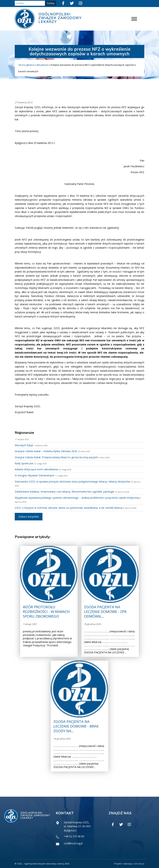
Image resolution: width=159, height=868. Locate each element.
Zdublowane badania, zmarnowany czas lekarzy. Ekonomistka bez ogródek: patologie (64, 492)
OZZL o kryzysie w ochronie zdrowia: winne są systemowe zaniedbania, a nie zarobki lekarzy (69, 508)
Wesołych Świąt (24, 445)
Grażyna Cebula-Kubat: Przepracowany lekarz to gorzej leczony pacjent (56, 457)
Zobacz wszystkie (29, 517)
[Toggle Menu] (134, 19)
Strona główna (26, 65)
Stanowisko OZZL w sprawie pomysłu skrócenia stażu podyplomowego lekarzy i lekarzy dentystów (72, 482)
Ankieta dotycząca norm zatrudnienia (36, 469)
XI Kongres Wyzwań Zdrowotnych (34, 475)
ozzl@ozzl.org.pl (73, 843)
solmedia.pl (139, 864)
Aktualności (43, 65)
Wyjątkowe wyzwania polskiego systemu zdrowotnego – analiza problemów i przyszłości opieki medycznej (77, 498)
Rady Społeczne (24, 463)
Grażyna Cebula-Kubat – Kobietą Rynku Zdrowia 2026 (46, 451)
